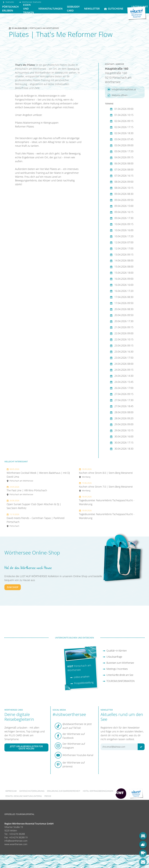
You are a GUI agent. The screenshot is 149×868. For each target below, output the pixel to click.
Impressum (11, 791)
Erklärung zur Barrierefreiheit (64, 791)
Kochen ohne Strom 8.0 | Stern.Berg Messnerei (106, 473)
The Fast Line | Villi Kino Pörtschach (27, 491)
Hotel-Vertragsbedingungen (98, 791)
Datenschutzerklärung (32, 791)
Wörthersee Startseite (30, 2)
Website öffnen (117, 95)
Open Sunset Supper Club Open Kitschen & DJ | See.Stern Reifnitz (34, 504)
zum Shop (13, 587)
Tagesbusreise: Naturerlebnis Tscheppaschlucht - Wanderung (107, 501)
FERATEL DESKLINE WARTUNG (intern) (24, 796)
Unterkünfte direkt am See (118, 675)
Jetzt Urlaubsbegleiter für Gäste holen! (26, 747)
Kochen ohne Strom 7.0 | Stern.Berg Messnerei (106, 487)
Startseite (8, 2)
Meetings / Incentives (115, 669)
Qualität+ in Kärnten (115, 651)
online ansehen (80, 677)
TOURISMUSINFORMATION (119, 681)
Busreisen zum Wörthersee (118, 663)
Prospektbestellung (82, 683)
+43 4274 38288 (17, 834)
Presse (48, 796)
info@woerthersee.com (16, 841)
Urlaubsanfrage (112, 657)
